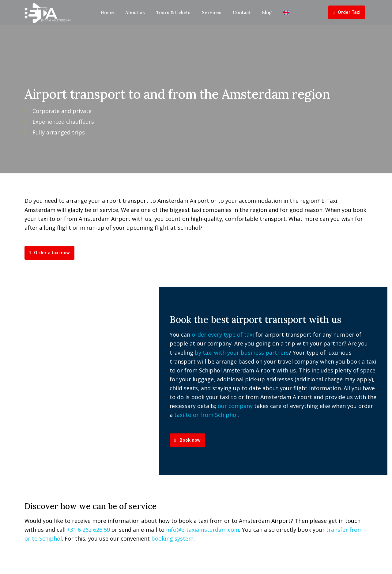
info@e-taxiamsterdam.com (203, 530)
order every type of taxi (223, 334)
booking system (172, 538)
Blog (267, 12)
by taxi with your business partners (242, 353)
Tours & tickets (173, 12)
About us (135, 12)
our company (235, 406)
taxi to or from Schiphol (206, 415)
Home (107, 12)
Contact (242, 12)
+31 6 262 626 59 (89, 530)
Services (212, 12)
